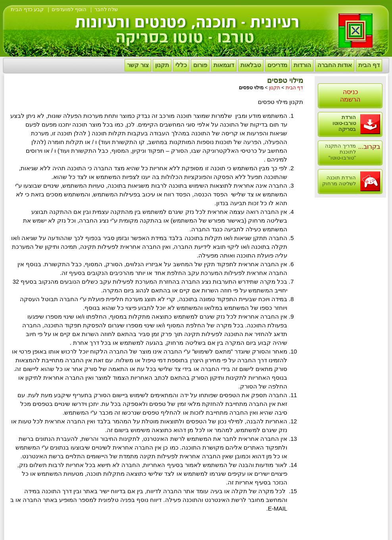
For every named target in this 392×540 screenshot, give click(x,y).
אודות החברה (335, 65)
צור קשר (138, 65)
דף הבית (369, 65)
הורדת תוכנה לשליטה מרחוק (339, 181)
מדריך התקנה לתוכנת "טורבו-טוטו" (340, 152)
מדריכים (277, 65)
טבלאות (251, 65)
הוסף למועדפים (69, 9)
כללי (181, 65)
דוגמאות (224, 65)
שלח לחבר (106, 9)
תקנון (162, 65)
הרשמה (350, 99)
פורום (200, 65)
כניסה (350, 92)
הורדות (302, 65)
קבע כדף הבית (27, 9)
